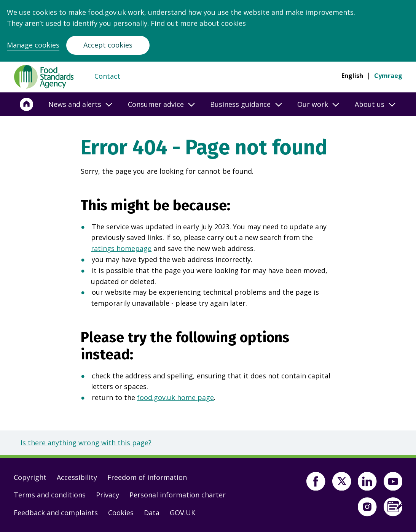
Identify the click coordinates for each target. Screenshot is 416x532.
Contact (107, 76)
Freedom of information (147, 477)
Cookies (121, 513)
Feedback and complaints (56, 513)
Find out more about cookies (198, 23)
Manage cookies (33, 45)
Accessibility (77, 477)
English (352, 76)
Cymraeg (388, 76)
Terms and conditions (50, 495)
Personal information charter (178, 495)
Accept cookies (108, 45)
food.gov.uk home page (175, 397)
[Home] (27, 104)
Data (152, 513)
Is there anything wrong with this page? (86, 443)
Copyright (30, 477)
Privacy (108, 495)
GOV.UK (182, 513)
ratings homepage (121, 248)
